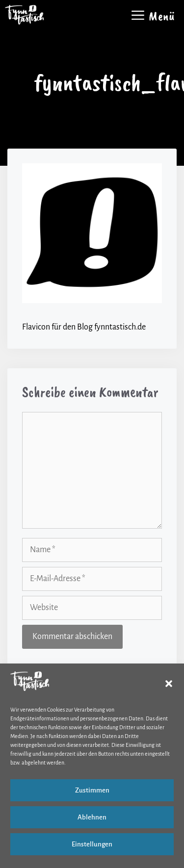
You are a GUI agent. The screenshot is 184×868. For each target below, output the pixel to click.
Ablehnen (92, 817)
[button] (169, 684)
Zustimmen (92, 790)
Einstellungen (92, 844)
